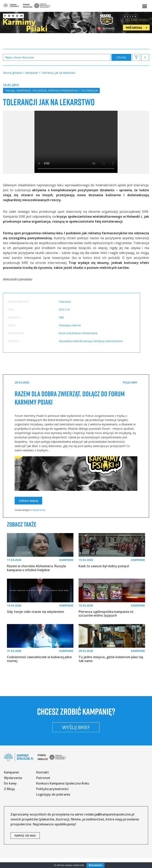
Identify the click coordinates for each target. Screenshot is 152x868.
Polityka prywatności (52, 799)
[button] (144, 6)
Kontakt (43, 782)
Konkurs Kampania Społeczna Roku (63, 793)
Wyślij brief (76, 737)
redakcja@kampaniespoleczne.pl (109, 824)
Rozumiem (95, 865)
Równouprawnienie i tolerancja (73, 90)
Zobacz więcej (28, 510)
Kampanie (24, 90)
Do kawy (10, 793)
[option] (76, 152)
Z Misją (9, 799)
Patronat (43, 787)
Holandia (39, 90)
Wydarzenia (39, 520)
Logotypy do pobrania (53, 804)
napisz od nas (25, 845)
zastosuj (121, 57)
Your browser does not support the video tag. (76, 152)
